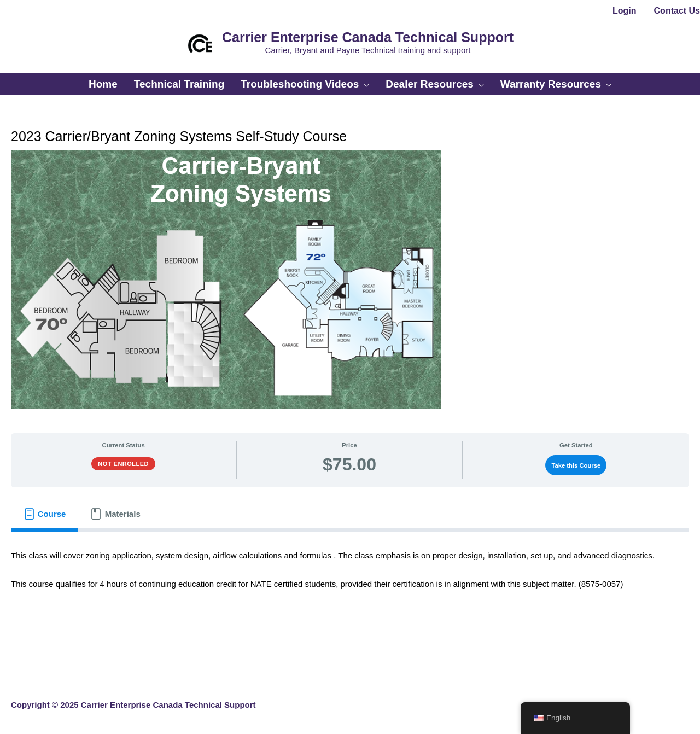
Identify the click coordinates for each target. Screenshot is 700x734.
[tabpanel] (350, 576)
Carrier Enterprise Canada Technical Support (368, 37)
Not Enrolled (123, 464)
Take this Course (576, 465)
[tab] (45, 514)
